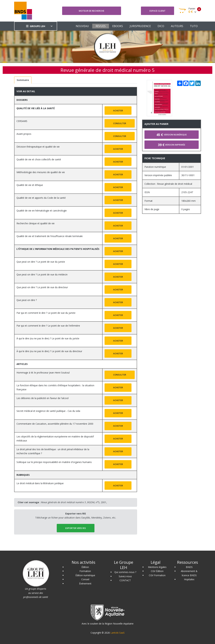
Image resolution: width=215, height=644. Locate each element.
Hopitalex (189, 579)
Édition (85, 567)
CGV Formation (157, 575)
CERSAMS (22, 121)
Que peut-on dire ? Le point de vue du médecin (42, 274)
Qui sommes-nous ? (125, 572)
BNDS (189, 567)
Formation (85, 571)
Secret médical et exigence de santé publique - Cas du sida (48, 411)
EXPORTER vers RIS (76, 528)
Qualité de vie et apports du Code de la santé (41, 198)
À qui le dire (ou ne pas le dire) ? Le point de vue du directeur (49, 351)
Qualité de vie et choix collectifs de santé (39, 159)
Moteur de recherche (92, 11)
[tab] (23, 80)
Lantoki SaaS (118, 633)
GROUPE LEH (36, 26)
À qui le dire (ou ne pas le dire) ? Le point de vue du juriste (48, 338)
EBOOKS (118, 26)
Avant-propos (24, 134)
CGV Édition (157, 571)
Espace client (158, 11)
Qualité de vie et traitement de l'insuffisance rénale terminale (50, 236)
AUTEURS (177, 26)
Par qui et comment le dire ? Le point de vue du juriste (46, 313)
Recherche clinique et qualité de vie (36, 223)
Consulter (120, 123)
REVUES (101, 26)
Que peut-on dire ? (27, 300)
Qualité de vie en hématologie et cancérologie (42, 211)
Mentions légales (157, 567)
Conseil (85, 579)
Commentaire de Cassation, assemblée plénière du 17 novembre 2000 (55, 424)
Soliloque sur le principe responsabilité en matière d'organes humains (54, 462)
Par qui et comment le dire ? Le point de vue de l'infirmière (48, 326)
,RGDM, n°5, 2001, (74, 502)
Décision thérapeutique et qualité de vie (38, 147)
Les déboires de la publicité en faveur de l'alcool (43, 398)
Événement (85, 584)
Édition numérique (85, 575)
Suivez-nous (125, 576)
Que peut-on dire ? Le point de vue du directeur (42, 287)
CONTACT (125, 580)
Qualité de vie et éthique (30, 185)
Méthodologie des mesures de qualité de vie (41, 172)
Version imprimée (172, 145)
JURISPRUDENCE (140, 26)
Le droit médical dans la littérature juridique (40, 483)
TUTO (194, 26)
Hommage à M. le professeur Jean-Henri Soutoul (43, 373)
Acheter (118, 111)
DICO (161, 26)
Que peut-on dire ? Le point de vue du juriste (41, 262)
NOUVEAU (82, 26)
